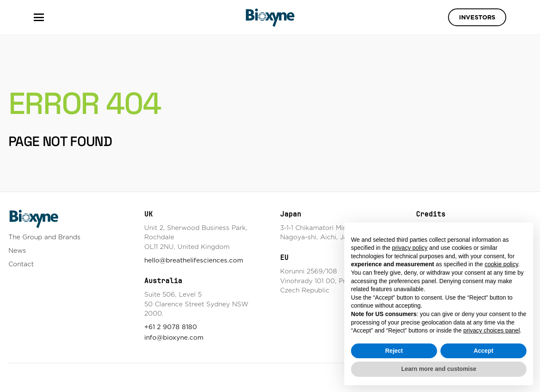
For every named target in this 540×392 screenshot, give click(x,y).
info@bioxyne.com (174, 337)
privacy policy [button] (410, 248)
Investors (477, 17)
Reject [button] (394, 351)
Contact (21, 264)
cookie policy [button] (501, 264)
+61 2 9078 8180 (171, 327)
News (17, 250)
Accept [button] (484, 351)
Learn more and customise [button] (439, 369)
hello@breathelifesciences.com (194, 260)
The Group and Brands (45, 237)
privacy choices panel (491, 330)
